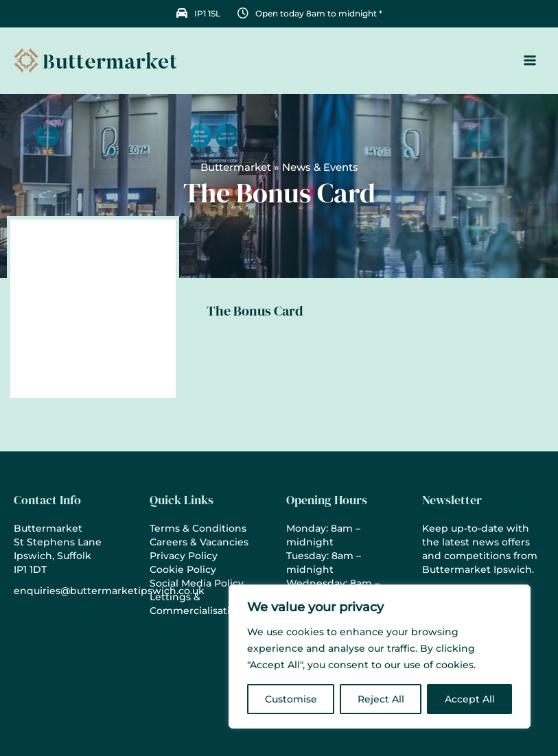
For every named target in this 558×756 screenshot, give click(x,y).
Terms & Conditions (198, 528)
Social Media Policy (197, 583)
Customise (291, 699)
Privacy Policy (184, 556)
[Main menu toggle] (530, 62)
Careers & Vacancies (199, 542)
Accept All (470, 699)
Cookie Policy (183, 569)
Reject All (381, 699)
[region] (380, 657)
